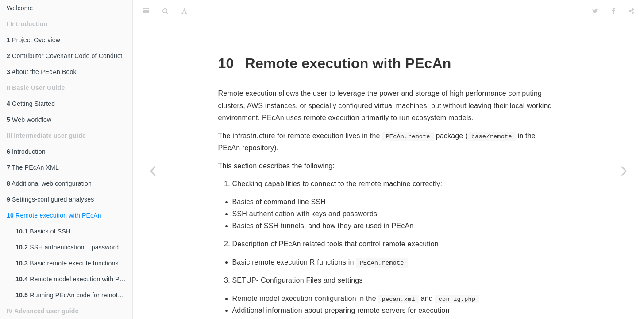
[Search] (165, 11)
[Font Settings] (184, 11)
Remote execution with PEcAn (54, 215)
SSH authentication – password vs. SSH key (74, 247)
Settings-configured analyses (50, 199)
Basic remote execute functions (67, 263)
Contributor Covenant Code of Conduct (64, 56)
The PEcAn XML (33, 167)
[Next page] (624, 171)
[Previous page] (153, 171)
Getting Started (31, 104)
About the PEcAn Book (42, 72)
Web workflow (29, 120)
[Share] (631, 11)
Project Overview (33, 40)
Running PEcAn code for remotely (71, 295)
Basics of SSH (43, 231)
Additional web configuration (49, 183)
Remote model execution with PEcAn (74, 279)
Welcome (20, 8)
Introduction (26, 152)
